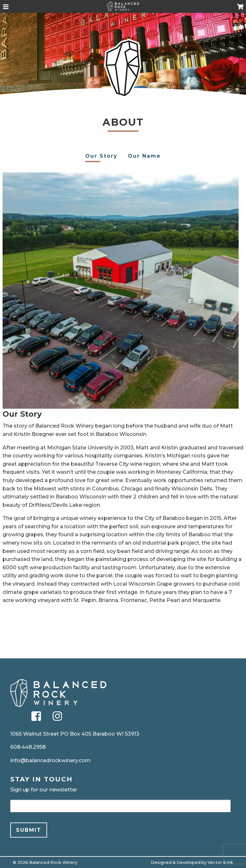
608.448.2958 (28, 747)
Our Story (101, 156)
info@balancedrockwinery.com (50, 760)
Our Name (144, 156)
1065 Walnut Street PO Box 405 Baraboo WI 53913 (75, 734)
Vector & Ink (220, 862)
